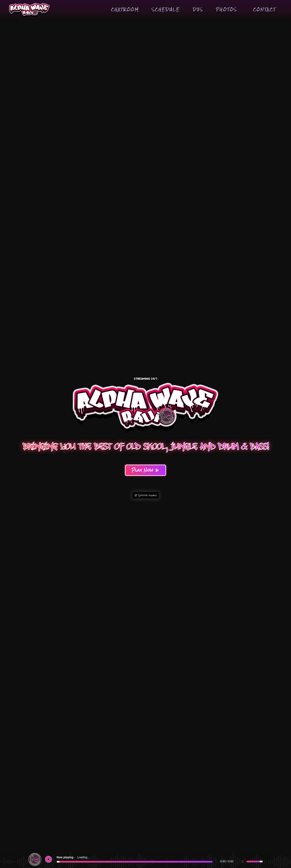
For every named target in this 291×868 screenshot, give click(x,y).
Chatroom (125, 9)
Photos (227, 9)
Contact (265, 9)
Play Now (146, 470)
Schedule (166, 9)
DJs (198, 9)
